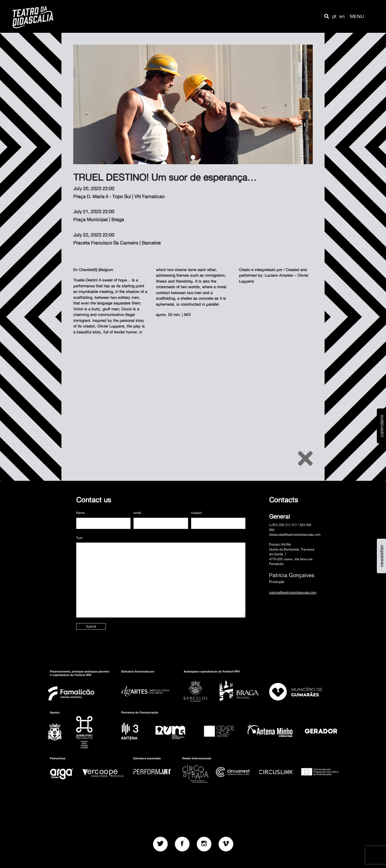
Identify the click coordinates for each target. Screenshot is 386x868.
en (342, 16)
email (137, 513)
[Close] (305, 458)
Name (80, 513)
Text (79, 538)
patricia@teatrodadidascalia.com (293, 592)
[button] (327, 16)
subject (196, 513)
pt (334, 16)
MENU (357, 16)
